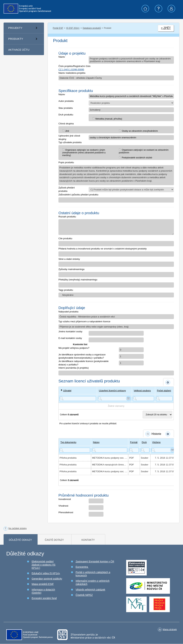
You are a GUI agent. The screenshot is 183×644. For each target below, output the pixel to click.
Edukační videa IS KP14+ (46, 573)
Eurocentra (82, 567)
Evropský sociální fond (44, 598)
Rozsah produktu (67, 217)
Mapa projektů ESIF (43, 584)
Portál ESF (58, 28)
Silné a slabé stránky (69, 259)
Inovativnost (65, 499)
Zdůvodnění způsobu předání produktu (78, 195)
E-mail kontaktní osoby (70, 338)
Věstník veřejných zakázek (90, 590)
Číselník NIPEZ (84, 595)
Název (62, 57)
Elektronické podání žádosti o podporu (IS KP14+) (44, 565)
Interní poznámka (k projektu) (74, 368)
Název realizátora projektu (72, 73)
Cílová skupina (66, 124)
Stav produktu (66, 108)
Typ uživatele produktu (70, 142)
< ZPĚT (166, 28)
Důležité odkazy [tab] (20, 540)
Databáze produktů (92, 28)
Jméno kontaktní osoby (70, 331)
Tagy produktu (66, 290)
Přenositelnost (66, 512)
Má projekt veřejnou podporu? (74, 348)
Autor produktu (66, 101)
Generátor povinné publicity (47, 579)
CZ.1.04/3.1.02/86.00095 (71, 70)
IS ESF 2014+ (73, 28)
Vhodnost (63, 506)
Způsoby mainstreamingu (71, 269)
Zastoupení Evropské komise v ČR (95, 562)
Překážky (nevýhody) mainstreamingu (78, 280)
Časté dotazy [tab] (54, 540)
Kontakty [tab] (88, 540)
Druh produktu (66, 115)
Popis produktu (66, 162)
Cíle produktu (65, 238)
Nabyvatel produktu (68, 312)
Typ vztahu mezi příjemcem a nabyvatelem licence (84, 321)
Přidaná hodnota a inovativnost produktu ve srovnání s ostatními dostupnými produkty (103, 249)
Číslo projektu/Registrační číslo (74, 66)
